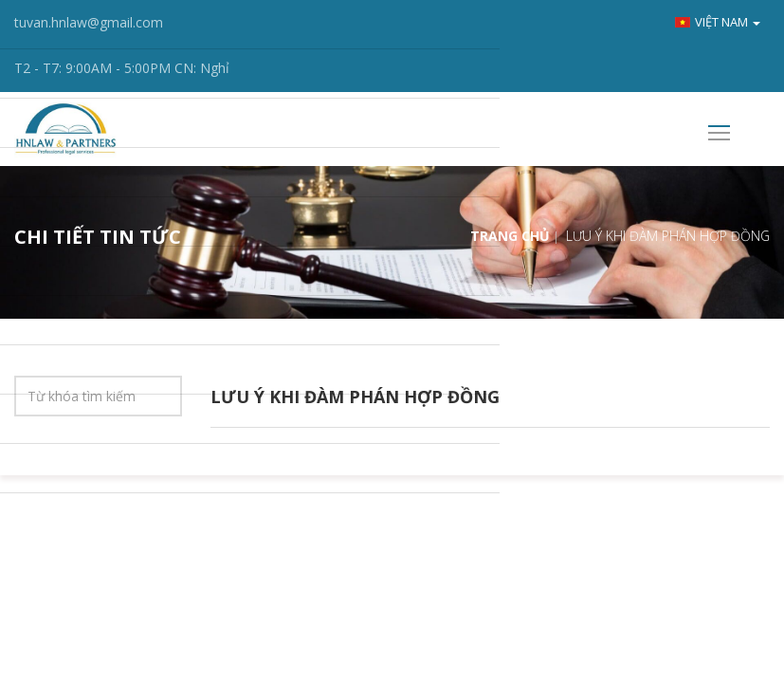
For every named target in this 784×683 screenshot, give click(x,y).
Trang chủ (510, 236)
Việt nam (718, 22)
